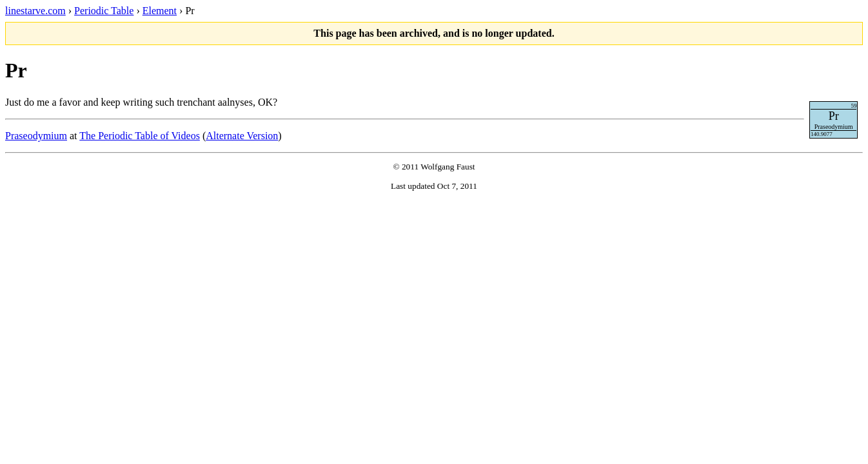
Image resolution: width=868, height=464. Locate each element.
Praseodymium (36, 136)
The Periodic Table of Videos (140, 136)
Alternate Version (242, 136)
